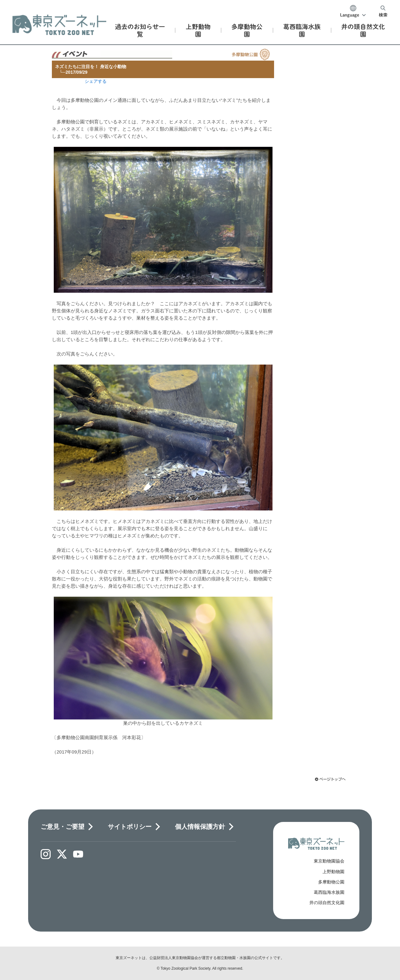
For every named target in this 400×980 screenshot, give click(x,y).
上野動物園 (333, 872)
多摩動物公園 (331, 882)
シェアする (96, 81)
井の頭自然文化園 (327, 903)
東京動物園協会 (329, 861)
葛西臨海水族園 (329, 892)
